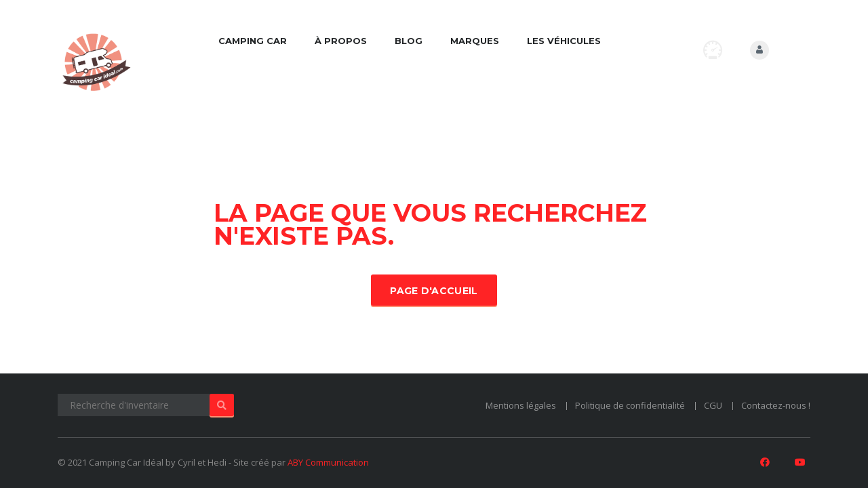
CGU (713, 405)
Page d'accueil (434, 291)
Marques (475, 41)
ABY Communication (328, 462)
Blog (409, 41)
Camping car (253, 41)
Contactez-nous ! (776, 405)
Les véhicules (564, 41)
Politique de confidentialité (630, 405)
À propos (341, 41)
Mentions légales (521, 405)
